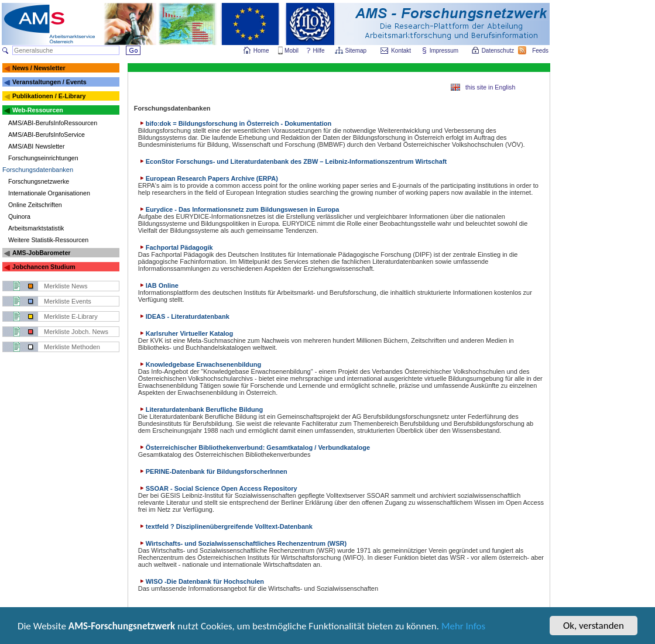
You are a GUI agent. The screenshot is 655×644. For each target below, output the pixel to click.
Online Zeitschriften (35, 205)
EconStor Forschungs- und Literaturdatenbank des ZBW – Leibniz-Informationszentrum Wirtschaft (293, 161)
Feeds (541, 51)
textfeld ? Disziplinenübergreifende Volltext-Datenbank (225, 526)
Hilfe (319, 51)
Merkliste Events (68, 301)
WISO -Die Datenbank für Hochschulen (201, 581)
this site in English (490, 87)
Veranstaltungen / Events (49, 82)
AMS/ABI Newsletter (37, 146)
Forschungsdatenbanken (38, 170)
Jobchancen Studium (44, 267)
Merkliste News (66, 286)
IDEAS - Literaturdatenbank (184, 316)
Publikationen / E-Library (49, 96)
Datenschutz (499, 51)
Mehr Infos (463, 627)
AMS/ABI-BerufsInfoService (47, 135)
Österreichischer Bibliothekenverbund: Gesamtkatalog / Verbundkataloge (254, 447)
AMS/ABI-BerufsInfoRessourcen (53, 123)
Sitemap (357, 51)
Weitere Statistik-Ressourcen (48, 240)
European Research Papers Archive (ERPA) (208, 178)
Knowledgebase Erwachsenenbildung (200, 364)
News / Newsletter (39, 68)
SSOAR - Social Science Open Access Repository (218, 488)
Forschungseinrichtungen (43, 158)
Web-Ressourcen (38, 110)
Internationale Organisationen (49, 193)
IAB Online (158, 285)
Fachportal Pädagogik (176, 247)
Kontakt (401, 51)
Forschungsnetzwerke (39, 181)
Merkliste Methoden (72, 347)
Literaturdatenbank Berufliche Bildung (200, 409)
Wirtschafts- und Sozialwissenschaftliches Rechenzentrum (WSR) (242, 543)
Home (261, 51)
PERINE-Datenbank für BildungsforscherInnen (213, 471)
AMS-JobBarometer (41, 253)
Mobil (292, 51)
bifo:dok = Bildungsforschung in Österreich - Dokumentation (235, 123)
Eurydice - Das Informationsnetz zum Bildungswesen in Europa (239, 209)
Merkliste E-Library (71, 316)
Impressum (445, 51)
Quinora (19, 216)
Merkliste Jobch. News (76, 332)
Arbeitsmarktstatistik (36, 228)
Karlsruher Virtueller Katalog (186, 333)
